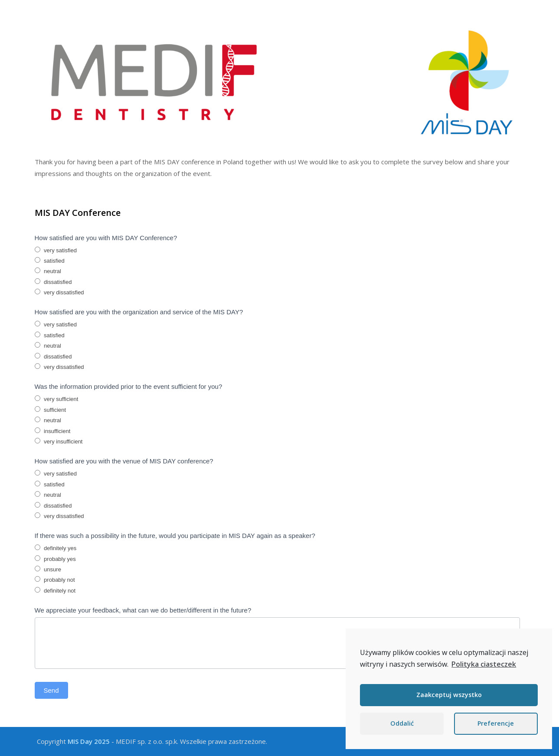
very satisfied (56, 250)
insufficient (53, 431)
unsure (48, 569)
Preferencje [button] (496, 723)
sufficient (51, 410)
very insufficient (59, 441)
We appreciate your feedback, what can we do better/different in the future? (143, 610)
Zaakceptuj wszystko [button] (449, 695)
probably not (55, 580)
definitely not (55, 590)
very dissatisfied (59, 292)
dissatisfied (53, 282)
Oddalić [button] (402, 723)
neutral (48, 271)
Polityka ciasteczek (484, 664)
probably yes (55, 559)
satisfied (50, 261)
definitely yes (56, 548)
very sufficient (57, 399)
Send (51, 690)
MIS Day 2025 (89, 741)
